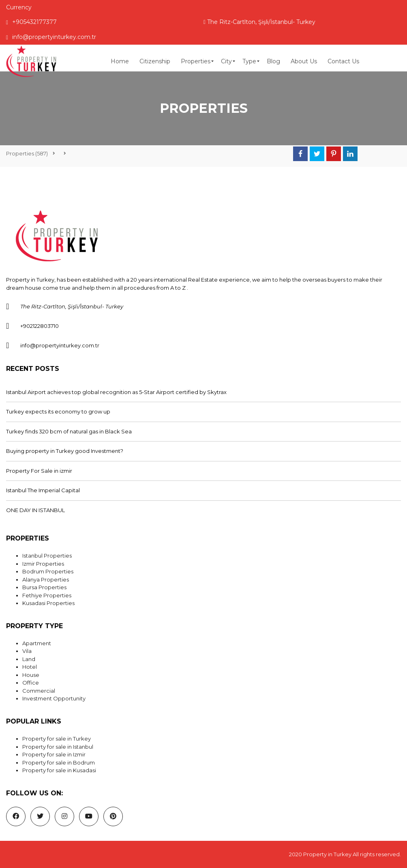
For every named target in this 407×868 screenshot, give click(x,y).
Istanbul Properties (47, 556)
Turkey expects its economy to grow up (58, 411)
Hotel (30, 667)
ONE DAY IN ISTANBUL (35, 510)
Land (29, 659)
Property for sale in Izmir (54, 754)
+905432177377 (31, 22)
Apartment (37, 643)
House (31, 675)
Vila (27, 651)
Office (31, 683)
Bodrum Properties (48, 571)
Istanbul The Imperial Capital (43, 490)
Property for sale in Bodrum (59, 762)
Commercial (39, 691)
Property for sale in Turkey (57, 739)
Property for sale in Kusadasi (59, 770)
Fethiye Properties (47, 595)
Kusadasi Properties (48, 603)
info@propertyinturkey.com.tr (51, 37)
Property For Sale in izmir (39, 471)
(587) (27, 153)
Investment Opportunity (54, 698)
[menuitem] (120, 61)
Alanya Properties (46, 579)
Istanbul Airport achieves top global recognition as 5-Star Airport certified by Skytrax (116, 392)
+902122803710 (40, 326)
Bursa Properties (44, 587)
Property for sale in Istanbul (58, 747)
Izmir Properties (43, 564)
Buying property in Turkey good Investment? (65, 451)
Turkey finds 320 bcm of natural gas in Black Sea (69, 431)
